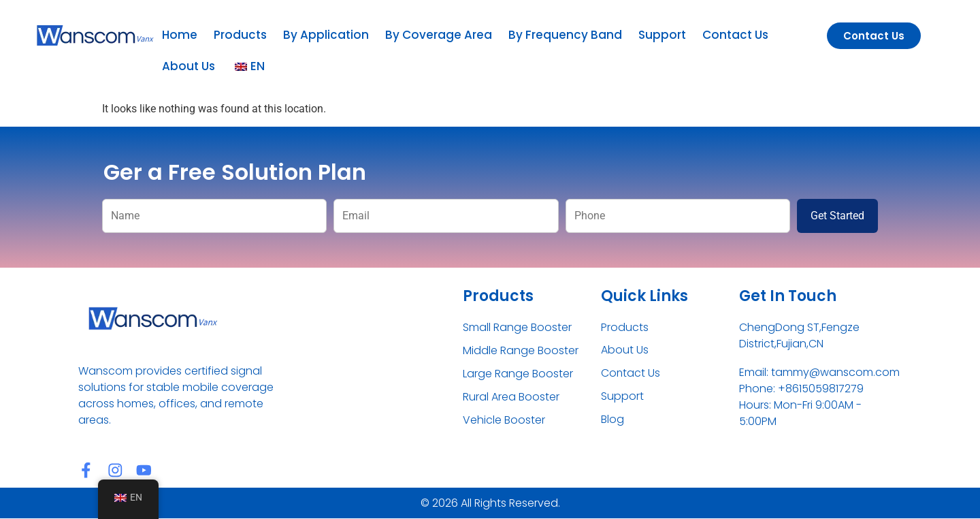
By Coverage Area (439, 35)
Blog (612, 420)
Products (240, 35)
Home (180, 35)
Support (662, 35)
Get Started (837, 216)
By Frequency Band (565, 35)
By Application (326, 35)
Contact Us (735, 35)
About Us (189, 66)
